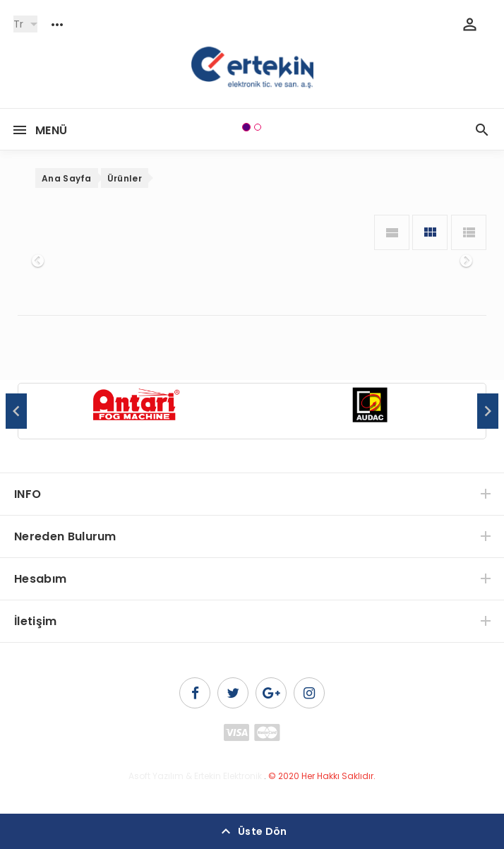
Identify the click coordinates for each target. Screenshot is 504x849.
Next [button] (488, 411)
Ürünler (125, 178)
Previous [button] (16, 411)
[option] (135, 412)
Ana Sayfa (67, 178)
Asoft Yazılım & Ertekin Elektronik (195, 776)
